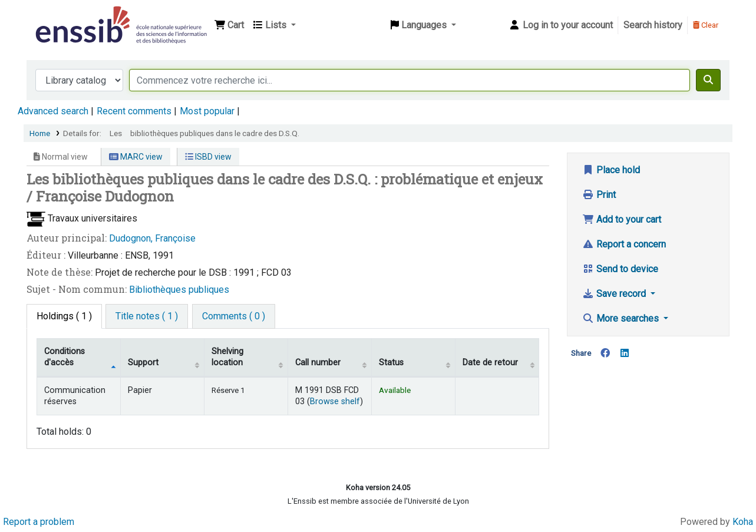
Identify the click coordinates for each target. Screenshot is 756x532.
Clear (706, 25)
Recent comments (134, 111)
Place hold (611, 170)
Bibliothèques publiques (179, 290)
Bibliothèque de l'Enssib (62, 16)
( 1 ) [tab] (64, 316)
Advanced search (53, 111)
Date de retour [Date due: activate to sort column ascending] (490, 363)
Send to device (620, 269)
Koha (743, 522)
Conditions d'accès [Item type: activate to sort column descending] (65, 357)
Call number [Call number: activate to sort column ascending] (318, 363)
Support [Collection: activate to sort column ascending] (143, 363)
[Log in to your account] (561, 25)
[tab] (147, 316)
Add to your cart (622, 219)
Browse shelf (335, 402)
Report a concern (624, 244)
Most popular (207, 111)
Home (40, 133)
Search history (653, 25)
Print (599, 195)
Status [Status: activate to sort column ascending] (391, 363)
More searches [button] (622, 318)
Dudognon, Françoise (152, 238)
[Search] (708, 80)
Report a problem (39, 522)
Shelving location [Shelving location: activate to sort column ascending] (227, 357)
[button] (229, 25)
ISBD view (208, 157)
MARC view (136, 157)
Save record (615, 294)
